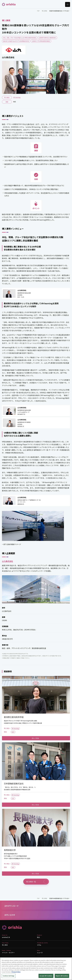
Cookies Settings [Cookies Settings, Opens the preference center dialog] (9, 976)
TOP (38, 11)
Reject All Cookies (62, 976)
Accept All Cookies (46, 976)
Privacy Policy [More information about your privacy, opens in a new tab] (16, 972)
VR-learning (17, 97)
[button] (36, 906)
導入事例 (44, 11)
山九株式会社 (7, 561)
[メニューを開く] (68, 4)
